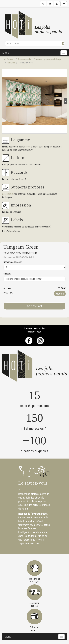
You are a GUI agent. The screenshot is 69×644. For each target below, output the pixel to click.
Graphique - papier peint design (48, 59)
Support (7, 274)
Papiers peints (24, 59)
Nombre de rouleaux (12, 262)
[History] (43, 4)
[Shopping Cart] (50, 4)
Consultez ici (8, 194)
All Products (10, 59)
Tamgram (11, 63)
